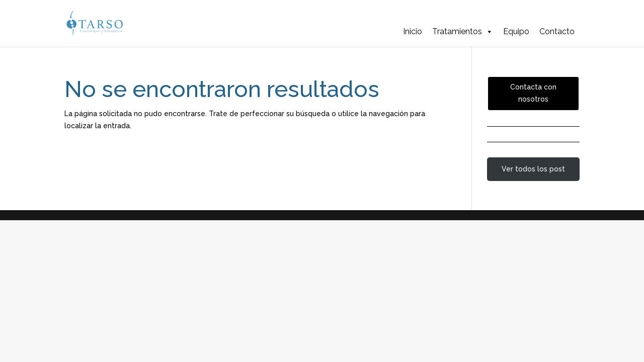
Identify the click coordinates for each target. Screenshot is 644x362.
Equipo (516, 31)
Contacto (557, 31)
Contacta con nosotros (533, 93)
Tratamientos (463, 32)
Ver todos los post (533, 169)
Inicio (413, 31)
